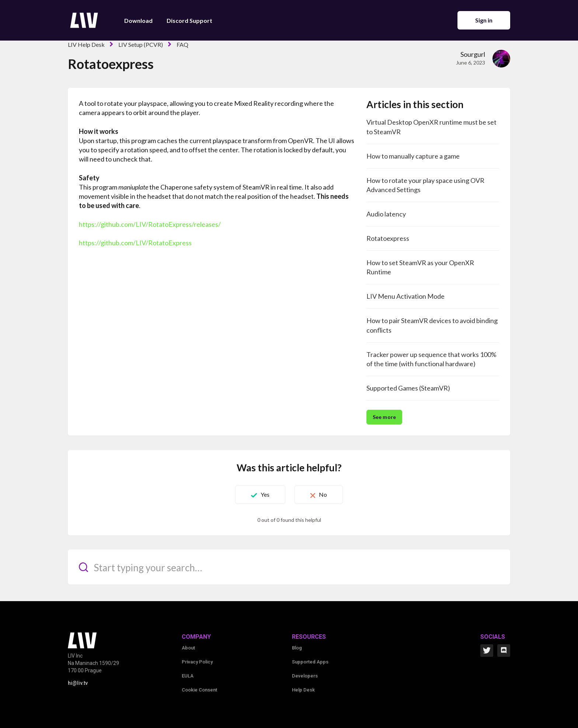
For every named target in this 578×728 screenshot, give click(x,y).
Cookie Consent (199, 690)
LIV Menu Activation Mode (405, 296)
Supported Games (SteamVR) (408, 388)
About (188, 648)
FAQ (182, 44)
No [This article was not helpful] (323, 494)
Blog (297, 648)
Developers (305, 676)
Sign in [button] (484, 20)
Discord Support (189, 20)
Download (138, 20)
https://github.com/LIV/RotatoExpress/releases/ (150, 224)
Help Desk (303, 690)
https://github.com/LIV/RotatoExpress (135, 243)
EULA (188, 676)
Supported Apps (310, 662)
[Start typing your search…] (289, 567)
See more (384, 417)
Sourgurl (473, 54)
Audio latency (386, 214)
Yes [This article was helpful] (265, 494)
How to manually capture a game (413, 156)
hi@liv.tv (78, 683)
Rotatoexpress (388, 238)
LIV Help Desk (86, 44)
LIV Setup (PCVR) (141, 44)
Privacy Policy (197, 662)
